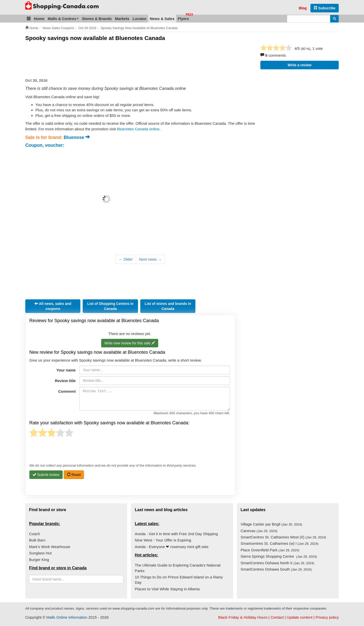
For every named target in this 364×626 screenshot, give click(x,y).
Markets (122, 19)
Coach (35, 534)
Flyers (183, 19)
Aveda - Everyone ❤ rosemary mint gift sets (172, 547)
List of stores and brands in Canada (168, 306)
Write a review (300, 65)
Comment (67, 391)
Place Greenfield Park (270, 550)
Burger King (39, 560)
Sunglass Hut (40, 553)
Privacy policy (327, 617)
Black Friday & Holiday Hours (243, 617)
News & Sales (162, 19)
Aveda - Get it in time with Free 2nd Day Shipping (176, 534)
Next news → (150, 259)
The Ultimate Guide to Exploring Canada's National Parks (178, 568)
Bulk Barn (37, 540)
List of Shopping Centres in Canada (110, 306)
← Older (126, 259)
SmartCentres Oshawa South (276, 569)
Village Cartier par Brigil (271, 524)
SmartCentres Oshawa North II (277, 563)
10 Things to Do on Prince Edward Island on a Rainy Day (179, 580)
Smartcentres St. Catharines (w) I (280, 543)
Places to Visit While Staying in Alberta (167, 589)
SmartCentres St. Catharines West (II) (283, 537)
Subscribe (325, 8)
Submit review (46, 475)
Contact (277, 617)
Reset (74, 475)
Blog (303, 8)
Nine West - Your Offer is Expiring (163, 540)
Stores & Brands (97, 19)
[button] (29, 19)
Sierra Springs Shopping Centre (279, 556)
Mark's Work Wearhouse (50, 547)
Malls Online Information (67, 617)
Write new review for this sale (130, 343)
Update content (300, 617)
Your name (66, 370)
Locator (139, 19)
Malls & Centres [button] (63, 19)
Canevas (259, 531)
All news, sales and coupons (53, 306)
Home (39, 19)
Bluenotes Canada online (138, 129)
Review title (65, 381)
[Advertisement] (117, 60)
